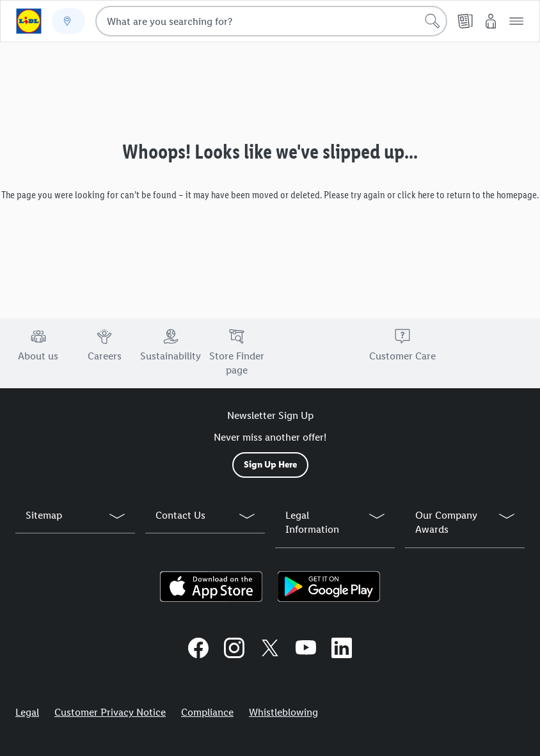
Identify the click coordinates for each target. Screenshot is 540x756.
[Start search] (433, 21)
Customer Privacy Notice (110, 712)
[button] (516, 21)
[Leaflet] (465, 21)
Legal (27, 712)
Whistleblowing (283, 712)
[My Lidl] (491, 21)
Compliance (207, 712)
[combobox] (271, 21)
